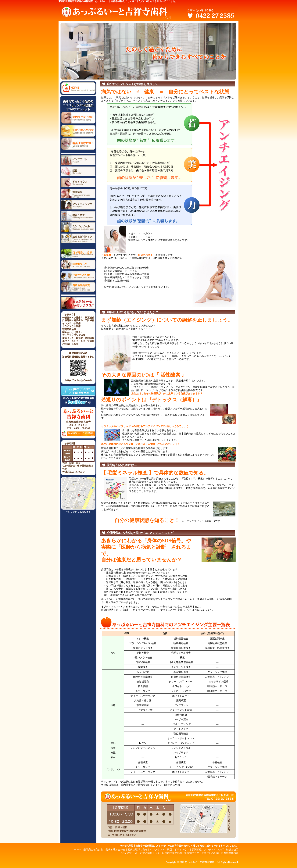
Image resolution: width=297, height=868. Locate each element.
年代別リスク (192, 853)
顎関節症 (197, 850)
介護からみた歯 (210, 853)
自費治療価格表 (230, 853)
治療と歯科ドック (150, 853)
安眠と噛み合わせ (115, 850)
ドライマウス (182, 850)
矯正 (170, 850)
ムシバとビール (129, 853)
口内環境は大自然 (172, 853)
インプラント (157, 850)
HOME (77, 850)
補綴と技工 (232, 850)
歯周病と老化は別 (93, 850)
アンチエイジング (214, 850)
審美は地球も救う (138, 850)
